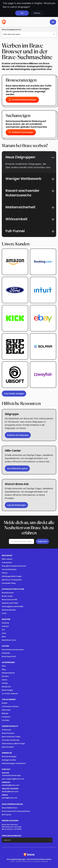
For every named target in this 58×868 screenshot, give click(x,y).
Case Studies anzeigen (14, 394)
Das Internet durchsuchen (13, 650)
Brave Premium (8, 733)
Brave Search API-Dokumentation (16, 811)
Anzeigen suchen (9, 760)
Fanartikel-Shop (9, 583)
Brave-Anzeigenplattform (11, 30)
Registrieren (42, 541)
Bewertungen (7, 690)
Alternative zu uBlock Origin (13, 744)
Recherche (6, 687)
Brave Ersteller (8, 747)
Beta (4, 637)
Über (4, 666)
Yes (22, 13)
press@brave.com (10, 798)
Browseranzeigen (9, 757)
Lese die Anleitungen (16, 505)
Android (5, 626)
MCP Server (7, 815)
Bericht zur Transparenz (12, 580)
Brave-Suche (7, 596)
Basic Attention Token (11, 737)
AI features (6, 730)
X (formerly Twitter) (10, 706)
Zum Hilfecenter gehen (17, 468)
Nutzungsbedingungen (16, 859)
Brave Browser (8, 593)
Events (5, 680)
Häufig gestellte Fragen (12, 576)
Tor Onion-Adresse (10, 694)
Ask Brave (6, 653)
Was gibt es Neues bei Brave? (14, 566)
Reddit (5, 703)
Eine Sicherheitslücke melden (39, 859)
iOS (3, 630)
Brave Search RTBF (10, 600)
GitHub (5, 683)
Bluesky (5, 713)
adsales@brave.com (11, 785)
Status (5, 573)
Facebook (6, 717)
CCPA (4, 613)
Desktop (5, 623)
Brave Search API (9, 656)
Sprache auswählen (11, 836)
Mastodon (6, 710)
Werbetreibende (9, 610)
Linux (4, 633)
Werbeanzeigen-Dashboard (14, 763)
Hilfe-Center (7, 559)
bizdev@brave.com (10, 791)
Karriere (5, 676)
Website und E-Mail (10, 603)
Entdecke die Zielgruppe (18, 435)
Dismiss (37, 13)
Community (7, 563)
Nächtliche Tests (9, 640)
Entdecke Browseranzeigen (22, 100)
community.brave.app (11, 775)
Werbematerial (8, 673)
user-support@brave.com (13, 779)
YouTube (5, 720)
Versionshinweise (9, 569)
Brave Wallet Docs (9, 808)
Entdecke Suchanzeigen (21, 132)
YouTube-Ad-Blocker (11, 740)
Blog (4, 669)
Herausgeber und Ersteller (13, 606)
